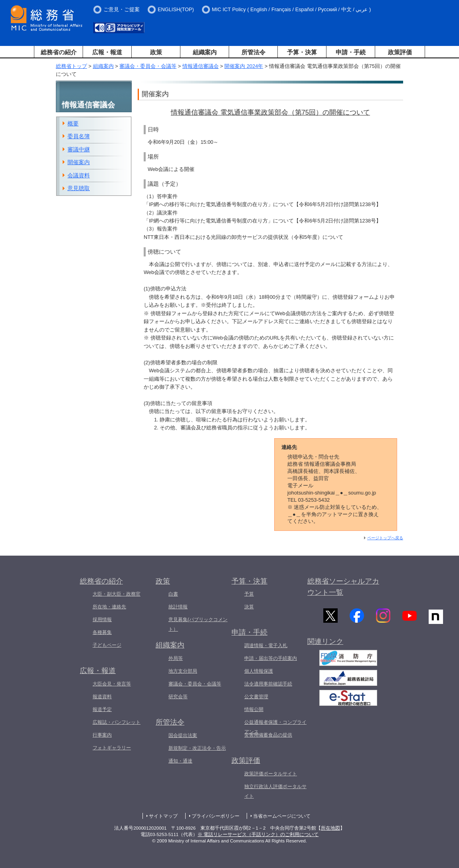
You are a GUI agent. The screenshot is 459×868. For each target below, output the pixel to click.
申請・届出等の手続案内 (271, 658)
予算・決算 (302, 52)
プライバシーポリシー (216, 816)
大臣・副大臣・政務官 (117, 594)
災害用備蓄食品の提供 (268, 735)
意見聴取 (79, 188)
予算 (249, 594)
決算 (249, 607)
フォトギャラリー (112, 748)
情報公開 (254, 709)
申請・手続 (351, 52)
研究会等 (178, 697)
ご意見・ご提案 (122, 9)
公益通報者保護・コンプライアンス (275, 727)
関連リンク (325, 643)
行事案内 (102, 735)
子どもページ (107, 645)
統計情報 (178, 607)
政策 (156, 52)
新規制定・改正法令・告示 (197, 748)
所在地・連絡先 (109, 607)
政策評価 (400, 52)
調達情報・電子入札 (266, 646)
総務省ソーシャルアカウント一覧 (343, 587)
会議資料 (79, 175)
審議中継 (79, 149)
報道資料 (102, 697)
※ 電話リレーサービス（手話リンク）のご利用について (258, 834)
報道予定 (102, 709)
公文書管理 (256, 697)
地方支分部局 (183, 671)
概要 (73, 123)
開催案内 (79, 162)
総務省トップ (71, 66)
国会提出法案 (183, 735)
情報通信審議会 (201, 66)
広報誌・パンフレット (117, 722)
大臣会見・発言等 (112, 684)
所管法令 (253, 52)
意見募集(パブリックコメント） (198, 624)
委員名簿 (79, 136)
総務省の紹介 (59, 52)
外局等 (176, 658)
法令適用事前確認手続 (268, 684)
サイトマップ (163, 816)
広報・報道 (107, 52)
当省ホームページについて (282, 816)
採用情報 (102, 620)
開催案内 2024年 (244, 66)
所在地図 (330, 828)
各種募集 (102, 632)
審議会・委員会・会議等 (148, 66)
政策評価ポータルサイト (271, 774)
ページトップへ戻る (385, 538)
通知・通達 (180, 761)
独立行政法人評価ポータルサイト (275, 791)
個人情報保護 (259, 671)
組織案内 (205, 52)
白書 (173, 594)
